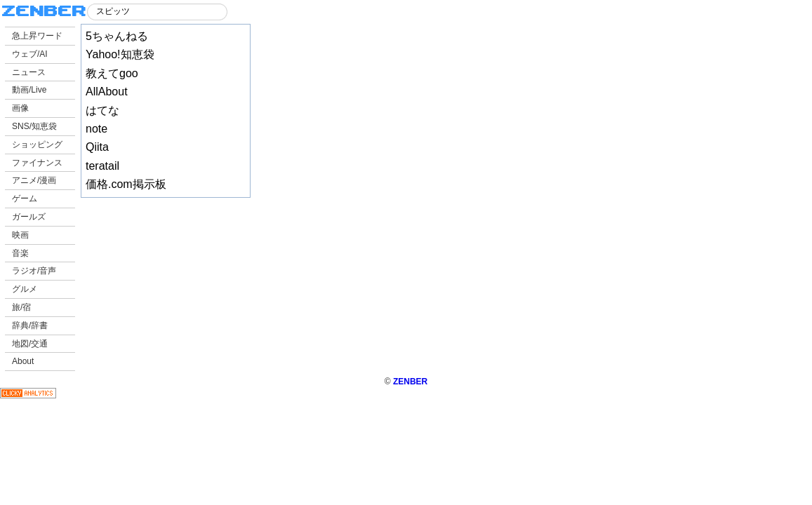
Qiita (97, 147)
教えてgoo (112, 73)
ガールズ (29, 217)
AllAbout (107, 92)
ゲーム (25, 198)
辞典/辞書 (30, 325)
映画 (20, 235)
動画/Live (29, 90)
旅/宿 (21, 307)
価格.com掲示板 (126, 184)
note (96, 129)
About (23, 361)
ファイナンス (37, 163)
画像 (20, 108)
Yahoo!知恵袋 (120, 54)
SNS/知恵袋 (34, 126)
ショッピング (37, 144)
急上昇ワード (37, 36)
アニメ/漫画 (34, 180)
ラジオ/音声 (34, 271)
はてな (102, 110)
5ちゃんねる (117, 36)
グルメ (25, 289)
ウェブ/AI (30, 54)
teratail (102, 166)
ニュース (29, 72)
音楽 (20, 253)
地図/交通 (30, 344)
